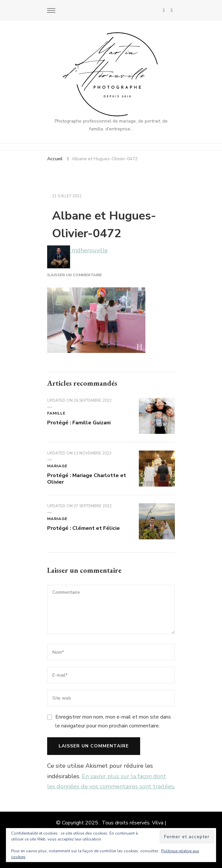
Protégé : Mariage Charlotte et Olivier (87, 479)
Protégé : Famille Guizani (79, 423)
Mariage (57, 466)
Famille (56, 413)
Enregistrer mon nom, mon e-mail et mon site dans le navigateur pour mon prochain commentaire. (113, 721)
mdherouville (77, 250)
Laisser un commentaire (75, 275)
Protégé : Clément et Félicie (83, 528)
